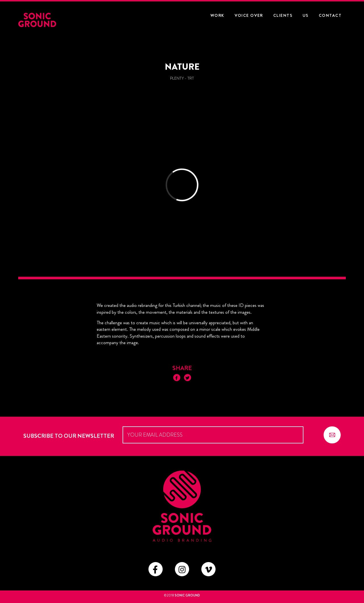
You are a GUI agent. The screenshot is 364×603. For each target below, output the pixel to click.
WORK (217, 15)
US (306, 15)
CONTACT (330, 15)
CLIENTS (283, 15)
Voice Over (249, 15)
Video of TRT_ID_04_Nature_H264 (182, 186)
